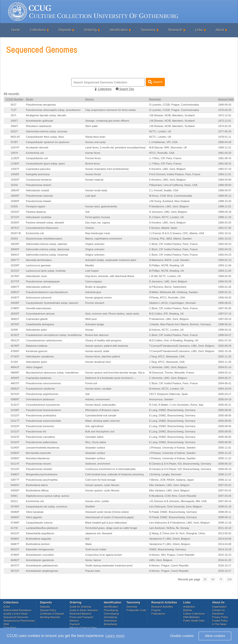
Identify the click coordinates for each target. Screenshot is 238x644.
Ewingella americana (38, 174)
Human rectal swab (96, 190)
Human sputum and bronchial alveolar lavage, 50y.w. (115, 373)
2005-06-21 (225, 405)
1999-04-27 (225, 335)
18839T (15, 196)
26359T (15, 223)
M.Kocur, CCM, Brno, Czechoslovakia (170, 196)
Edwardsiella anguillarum (40, 533)
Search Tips (125, 89)
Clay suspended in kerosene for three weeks (110, 110)
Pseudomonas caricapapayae (43, 281)
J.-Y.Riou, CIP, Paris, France (165, 158)
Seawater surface (95, 448)
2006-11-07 (225, 474)
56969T (15, 517)
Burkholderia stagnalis (38, 539)
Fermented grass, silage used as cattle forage (111, 528)
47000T (15, 351)
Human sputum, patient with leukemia (107, 346)
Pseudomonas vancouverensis (43, 383)
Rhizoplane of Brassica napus (102, 410)
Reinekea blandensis (38, 458)
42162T (15, 335)
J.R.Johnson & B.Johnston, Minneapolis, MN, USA (178, 501)
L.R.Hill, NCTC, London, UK (165, 276)
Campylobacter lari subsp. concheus (46, 507)
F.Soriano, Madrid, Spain (163, 228)
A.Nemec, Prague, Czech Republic (169, 565)
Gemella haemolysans (39, 308)
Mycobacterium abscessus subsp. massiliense (52, 373)
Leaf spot (90, 196)
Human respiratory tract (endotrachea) (107, 169)
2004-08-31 (225, 383)
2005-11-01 (225, 448)
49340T (15, 378)
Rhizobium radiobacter (39, 126)
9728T (14, 142)
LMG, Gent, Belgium (161, 560)
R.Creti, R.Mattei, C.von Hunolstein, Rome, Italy (176, 405)
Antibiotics (189, 607)
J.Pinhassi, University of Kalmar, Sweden (172, 448)
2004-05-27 (225, 378)
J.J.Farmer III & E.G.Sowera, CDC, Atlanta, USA (177, 233)
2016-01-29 (225, 560)
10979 (14, 153)
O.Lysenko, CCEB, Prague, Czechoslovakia (174, 105)
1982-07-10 (225, 169)
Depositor (155, 99)
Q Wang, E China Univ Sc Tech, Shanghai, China (177, 533)
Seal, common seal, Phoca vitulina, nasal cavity (112, 314)
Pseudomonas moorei (38, 464)
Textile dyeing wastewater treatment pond (109, 565)
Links (199, 30)
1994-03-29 (225, 281)
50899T (15, 399)
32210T (15, 271)
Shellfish (90, 507)
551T (14, 105)
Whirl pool (91, 319)
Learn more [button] (115, 636)
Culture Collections (194, 614)
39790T (15, 324)
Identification (119, 30)
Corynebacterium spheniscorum (44, 340)
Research (175, 30)
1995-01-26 (225, 287)
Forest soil (91, 383)
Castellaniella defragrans (40, 324)
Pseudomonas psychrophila (42, 480)
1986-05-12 (225, 196)
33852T (15, 292)
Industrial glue (93, 292)
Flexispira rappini (36, 206)
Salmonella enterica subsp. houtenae (47, 255)
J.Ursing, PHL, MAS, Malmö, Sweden (170, 239)
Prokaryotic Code (136, 610)
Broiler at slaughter (96, 287)
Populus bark (93, 571)
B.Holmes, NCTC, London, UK (166, 330)
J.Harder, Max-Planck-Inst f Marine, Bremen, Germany (180, 324)
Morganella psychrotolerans (42, 474)
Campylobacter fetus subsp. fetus (45, 137)
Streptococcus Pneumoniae (19, 621)
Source (90, 99)
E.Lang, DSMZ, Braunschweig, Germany (172, 410)
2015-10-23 (225, 555)
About (220, 30)
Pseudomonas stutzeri (39, 185)
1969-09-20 (225, 105)
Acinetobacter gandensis (40, 560)
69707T (15, 565)
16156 (14, 185)
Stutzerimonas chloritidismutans (44, 239)
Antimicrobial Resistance (17, 610)
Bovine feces (93, 164)
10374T (15, 147)
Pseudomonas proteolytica (41, 415)
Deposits (65, 30)
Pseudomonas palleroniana (41, 442)
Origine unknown (95, 244)
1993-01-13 (225, 260)
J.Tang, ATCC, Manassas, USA (167, 356)
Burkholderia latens (37, 485)
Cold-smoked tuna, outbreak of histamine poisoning (114, 474)
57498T (15, 523)
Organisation (219, 607)
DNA (6, 624)
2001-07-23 (225, 340)
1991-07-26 (225, 228)
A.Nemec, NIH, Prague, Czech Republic (172, 555)
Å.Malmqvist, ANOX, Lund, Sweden (169, 260)
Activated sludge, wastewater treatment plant (111, 260)
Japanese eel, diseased (99, 533)
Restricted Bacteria (80, 614)
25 (205, 579)
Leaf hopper (92, 271)
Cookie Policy (220, 621)
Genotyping (110, 617)
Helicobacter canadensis (40, 356)
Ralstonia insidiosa (37, 346)
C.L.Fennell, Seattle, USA (164, 190)
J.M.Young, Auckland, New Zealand (169, 201)
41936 (14, 330)
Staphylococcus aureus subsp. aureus (48, 496)
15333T (15, 180)
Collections (38, 30)
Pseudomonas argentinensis (42, 394)
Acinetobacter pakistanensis (42, 565)
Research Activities (162, 607)
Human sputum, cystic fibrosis (102, 485)
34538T (15, 303)
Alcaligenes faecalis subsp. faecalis (46, 115)
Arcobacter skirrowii (37, 147)
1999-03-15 (225, 330)
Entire (7, 607)
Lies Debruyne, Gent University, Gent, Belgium (175, 507)
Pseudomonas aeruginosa (41, 105)
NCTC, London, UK (160, 131)
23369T (15, 201)
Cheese (90, 228)
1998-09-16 (225, 324)
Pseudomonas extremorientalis (43, 421)
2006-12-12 (225, 480)
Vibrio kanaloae (35, 512)
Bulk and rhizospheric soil (100, 432)
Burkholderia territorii (38, 544)
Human (89, 330)
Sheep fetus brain (95, 137)
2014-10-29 (225, 549)
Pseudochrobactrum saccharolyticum (47, 292)
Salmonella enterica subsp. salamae (46, 244)
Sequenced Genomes (16, 617)
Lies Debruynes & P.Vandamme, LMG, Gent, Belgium (179, 523)
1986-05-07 (225, 190)
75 (221, 579)
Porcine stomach (95, 303)
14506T (15, 174)
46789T (15, 346)
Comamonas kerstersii (39, 180)
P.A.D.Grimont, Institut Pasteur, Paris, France (175, 174)
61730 (14, 528)
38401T (15, 319)
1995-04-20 (225, 298)
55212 (14, 501)
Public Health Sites (194, 621)
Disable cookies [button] (182, 636)
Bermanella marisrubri (38, 453)
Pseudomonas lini (36, 432)
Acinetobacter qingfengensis (42, 571)
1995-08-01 (225, 303)
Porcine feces (93, 158)
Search (155, 82)
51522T (15, 432)
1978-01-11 (225, 137)
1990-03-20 (225, 223)
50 (213, 579)
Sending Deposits (50, 617)
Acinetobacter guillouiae (39, 121)
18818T (15, 190)
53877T (15, 480)
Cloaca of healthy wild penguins (103, 340)
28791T (15, 228)
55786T (15, 507)
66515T (15, 549)
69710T (15, 571)
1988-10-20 (225, 201)
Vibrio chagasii (34, 367)
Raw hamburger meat (98, 233)
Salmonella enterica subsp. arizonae (46, 131)
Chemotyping (111, 614)
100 (229, 579)
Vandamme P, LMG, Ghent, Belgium (170, 539)
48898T (15, 373)
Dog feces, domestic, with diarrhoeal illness (110, 276)
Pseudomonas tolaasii (38, 201)
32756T (15, 276)
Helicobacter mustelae (39, 217)
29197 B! (16, 233)
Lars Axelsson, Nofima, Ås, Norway (169, 528)
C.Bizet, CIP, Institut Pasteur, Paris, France (173, 244)
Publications (158, 614)
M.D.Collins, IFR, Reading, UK (166, 314)
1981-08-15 (225, 158)
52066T (15, 458)
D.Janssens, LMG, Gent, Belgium (168, 212)
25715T (15, 217)
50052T (15, 389)
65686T (15, 539)
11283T (15, 158)
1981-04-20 (225, 153)
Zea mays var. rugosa (98, 223)
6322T (14, 131)
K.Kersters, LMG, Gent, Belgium (167, 169)
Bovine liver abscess (97, 335)
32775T (15, 281)
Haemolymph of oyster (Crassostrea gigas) (110, 517)
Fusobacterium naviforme (40, 389)
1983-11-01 (225, 174)
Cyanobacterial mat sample (101, 415)
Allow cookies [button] (215, 636)
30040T (15, 249)
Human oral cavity (95, 142)
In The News (219, 624)
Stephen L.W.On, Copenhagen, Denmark (172, 303)
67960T (15, 555)
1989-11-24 (225, 217)
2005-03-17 (225, 394)
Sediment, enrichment (98, 464)
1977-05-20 (225, 131)
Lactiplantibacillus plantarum (42, 528)
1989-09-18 (225, 212)
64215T (15, 533)
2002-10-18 (225, 351)
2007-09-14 (225, 501)
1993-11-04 (225, 265)
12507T (15, 169)
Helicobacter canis (36, 276)
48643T (15, 367)
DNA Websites (192, 617)
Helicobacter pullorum (38, 287)
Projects (156, 610)
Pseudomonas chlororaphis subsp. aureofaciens (53, 110)
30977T (15, 260)
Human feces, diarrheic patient (103, 356)
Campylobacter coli (37, 158)
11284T (15, 164)
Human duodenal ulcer (98, 362)
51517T (15, 421)
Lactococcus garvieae (38, 265)
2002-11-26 (225, 356)
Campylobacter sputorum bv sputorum (48, 142)
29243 (14, 239)
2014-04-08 (225, 539)
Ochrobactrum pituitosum (40, 399)
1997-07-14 (225, 314)
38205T (15, 314)
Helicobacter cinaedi (37, 190)
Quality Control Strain (16, 614)
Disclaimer (218, 614)
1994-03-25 (225, 276)
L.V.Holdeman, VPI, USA (163, 142)
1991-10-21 (225, 233)
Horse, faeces (93, 560)
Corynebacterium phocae (40, 314)
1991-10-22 (225, 239)
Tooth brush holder (96, 549)
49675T (15, 383)
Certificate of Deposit (52, 614)
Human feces (93, 153)
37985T (15, 308)
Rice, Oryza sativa (96, 442)
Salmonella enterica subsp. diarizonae (48, 249)
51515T (15, 415)
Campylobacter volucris (39, 523)
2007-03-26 (225, 496)
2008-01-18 (225, 507)
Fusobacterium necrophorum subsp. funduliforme (54, 335)
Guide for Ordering (80, 607)
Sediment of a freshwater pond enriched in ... (111, 378)
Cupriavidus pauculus (38, 169)
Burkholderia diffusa (37, 490)
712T (14, 110)
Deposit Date (226, 99)
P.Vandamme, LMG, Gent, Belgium (169, 206)
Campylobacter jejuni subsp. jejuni (45, 164)
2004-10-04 (225, 389)
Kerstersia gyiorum (37, 351)
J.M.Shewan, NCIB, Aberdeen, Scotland (172, 115)
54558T (15, 490)
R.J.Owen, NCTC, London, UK (166, 217)
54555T (15, 485)
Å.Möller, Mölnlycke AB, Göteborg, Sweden (173, 292)
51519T (15, 426)
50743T (15, 394)
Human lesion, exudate (98, 389)
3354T (14, 126)
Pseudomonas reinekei (39, 469)
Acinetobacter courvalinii (40, 555)
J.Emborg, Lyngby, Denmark (165, 474)
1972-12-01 (225, 115)
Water (89, 544)
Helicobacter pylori (36, 330)
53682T (15, 474)
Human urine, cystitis (97, 501)
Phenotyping (111, 610)
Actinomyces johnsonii (39, 298)
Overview (132, 607)
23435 (14, 206)
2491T (14, 121)
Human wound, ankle (97, 351)
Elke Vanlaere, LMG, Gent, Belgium (169, 485)
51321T (15, 405)
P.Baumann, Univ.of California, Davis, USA (173, 185)
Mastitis (90, 265)
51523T (15, 437)
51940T (15, 448)
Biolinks (188, 610)
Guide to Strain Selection (84, 610)
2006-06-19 (225, 464)
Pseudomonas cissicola (39, 196)
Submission (110, 621)
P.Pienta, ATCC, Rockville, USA (167, 298)
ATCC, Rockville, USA (162, 153)
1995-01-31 (225, 292)
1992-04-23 (225, 244)
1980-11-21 (225, 147)
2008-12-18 (225, 523)
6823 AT (15, 137)
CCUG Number (15, 99)
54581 (14, 496)
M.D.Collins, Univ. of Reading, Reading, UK (174, 340)
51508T (15, 410)
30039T (15, 244)
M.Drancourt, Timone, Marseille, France (172, 373)
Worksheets (111, 624)
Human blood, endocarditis (100, 405)
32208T (15, 265)
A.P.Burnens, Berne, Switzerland (168, 287)
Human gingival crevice (99, 298)
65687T (15, 544)
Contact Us (218, 610)
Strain (29, 99)
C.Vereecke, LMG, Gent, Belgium (168, 367)
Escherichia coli (35, 153)
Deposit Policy (48, 610)
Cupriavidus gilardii (37, 319)
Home (16, 30)
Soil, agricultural (94, 426)
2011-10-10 (225, 528)
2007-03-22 (225, 485)
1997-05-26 (225, 308)
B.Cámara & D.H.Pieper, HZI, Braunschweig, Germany (180, 464)
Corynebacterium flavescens (42, 228)
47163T (15, 356)
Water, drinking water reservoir (103, 421)
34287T (15, 298)
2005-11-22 (225, 453)
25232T (15, 212)
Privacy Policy (220, 617)
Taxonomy (148, 30)
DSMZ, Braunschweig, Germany (167, 549)
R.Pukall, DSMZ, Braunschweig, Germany (173, 512)
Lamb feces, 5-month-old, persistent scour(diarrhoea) (115, 147)
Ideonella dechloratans (39, 260)
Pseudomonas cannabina (40, 437)
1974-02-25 (225, 126)
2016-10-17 (225, 565)
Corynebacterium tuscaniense (43, 405)
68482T (15, 560)
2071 (14, 115)
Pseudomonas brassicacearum (43, 410)
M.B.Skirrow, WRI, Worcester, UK (168, 147)
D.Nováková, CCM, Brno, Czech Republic (173, 496)
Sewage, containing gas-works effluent (107, 121)
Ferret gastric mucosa (98, 217)
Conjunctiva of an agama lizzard (104, 555)
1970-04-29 (225, 110)
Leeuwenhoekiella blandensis (43, 448)
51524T (15, 442)
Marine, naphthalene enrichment (104, 239)
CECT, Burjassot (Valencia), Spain (168, 394)
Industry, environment (97, 399)
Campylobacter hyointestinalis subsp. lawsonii (52, 303)
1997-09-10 (225, 319)
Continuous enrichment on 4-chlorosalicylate (110, 469)
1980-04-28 (225, 142)
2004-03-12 (225, 373)
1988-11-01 (225, 206)
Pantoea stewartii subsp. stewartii (45, 223)
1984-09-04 (225, 185)
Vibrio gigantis (34, 517)
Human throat (93, 174)
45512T (15, 340)
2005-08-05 (225, 410)
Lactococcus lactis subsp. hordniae (46, 271)
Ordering (90, 30)
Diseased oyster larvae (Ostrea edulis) (107, 512)
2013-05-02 (225, 533)
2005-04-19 (225, 399)
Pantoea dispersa (36, 212)
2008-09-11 (225, 512)
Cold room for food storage (100, 480)
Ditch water (92, 126)
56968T (15, 512)
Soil (87, 212)
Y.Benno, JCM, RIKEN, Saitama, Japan (171, 480)
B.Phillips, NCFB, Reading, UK (167, 265)
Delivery (74, 621)
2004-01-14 (225, 367)
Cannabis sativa (94, 437)
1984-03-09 (225, 180)
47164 (14, 362)
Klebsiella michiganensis (40, 549)
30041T (15, 255)
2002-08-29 (225, 346)
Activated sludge (95, 324)
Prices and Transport (82, 617)
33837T (15, 287)
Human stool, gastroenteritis (101, 206)
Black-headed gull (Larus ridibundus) (106, 523)
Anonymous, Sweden (161, 399)
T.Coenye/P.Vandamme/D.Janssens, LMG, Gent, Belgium (182, 346)
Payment (75, 624)
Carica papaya (93, 281)
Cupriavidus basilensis (39, 378)
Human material (94, 180)
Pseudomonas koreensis (40, 426)
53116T (15, 469)
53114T (15, 464)
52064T (15, 453)
